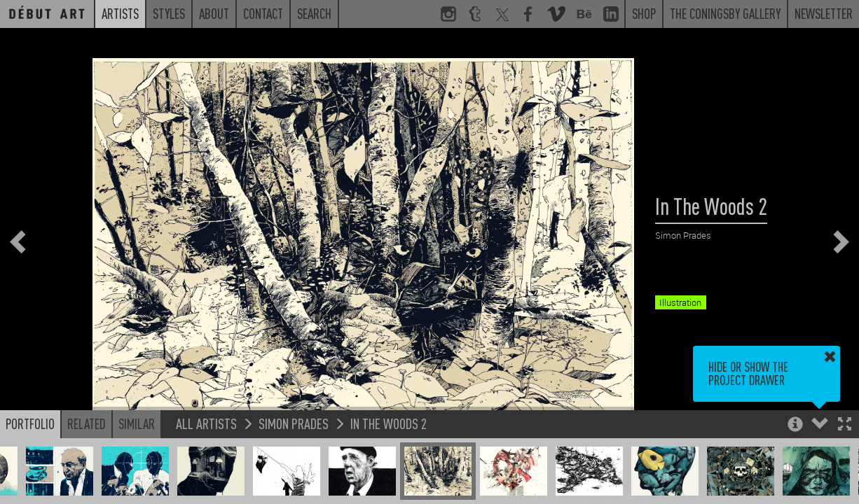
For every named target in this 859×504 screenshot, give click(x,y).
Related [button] (87, 423)
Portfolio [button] (30, 423)
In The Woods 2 (389, 423)
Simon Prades (294, 423)
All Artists (206, 423)
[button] (845, 425)
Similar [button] (137, 423)
